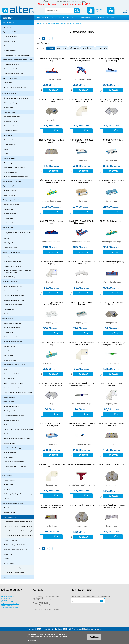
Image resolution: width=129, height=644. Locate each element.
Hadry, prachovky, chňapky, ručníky (14, 365)
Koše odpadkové (9, 443)
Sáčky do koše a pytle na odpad (14, 337)
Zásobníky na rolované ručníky (14, 295)
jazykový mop (82, 161)
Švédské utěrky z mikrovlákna (13, 383)
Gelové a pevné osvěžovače (13, 126)
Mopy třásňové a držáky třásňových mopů (19, 531)
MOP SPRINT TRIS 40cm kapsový (82, 303)
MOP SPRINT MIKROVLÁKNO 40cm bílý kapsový (52, 303)
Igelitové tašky (8, 332)
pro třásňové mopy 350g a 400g (82, 485)
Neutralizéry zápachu (11, 121)
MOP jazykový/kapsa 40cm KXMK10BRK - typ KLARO (52, 506)
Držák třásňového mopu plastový (82, 464)
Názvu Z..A (74, 48)
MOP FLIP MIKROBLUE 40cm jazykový (112, 181)
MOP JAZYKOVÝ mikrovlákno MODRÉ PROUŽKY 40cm (112, 100)
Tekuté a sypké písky (11, 41)
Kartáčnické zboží (8, 402)
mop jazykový (52, 120)
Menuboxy (7, 489)
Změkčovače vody (10, 144)
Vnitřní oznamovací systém (10, 604)
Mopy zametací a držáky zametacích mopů (19, 535)
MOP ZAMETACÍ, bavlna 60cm (112, 464)
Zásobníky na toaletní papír (13, 291)
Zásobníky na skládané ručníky (14, 300)
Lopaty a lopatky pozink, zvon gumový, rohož (18, 429)
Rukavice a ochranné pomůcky (12, 342)
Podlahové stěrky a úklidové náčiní (15, 545)
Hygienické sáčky (9, 277)
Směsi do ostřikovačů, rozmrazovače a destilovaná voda (16, 88)
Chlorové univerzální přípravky (14, 73)
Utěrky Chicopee (9, 378)
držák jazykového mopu (52, 79)
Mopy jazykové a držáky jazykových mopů (19, 522)
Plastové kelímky (9, 480)
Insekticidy (7, 471)
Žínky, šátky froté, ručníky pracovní (15, 388)
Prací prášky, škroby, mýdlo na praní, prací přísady (18, 233)
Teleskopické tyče (9, 512)
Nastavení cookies (7, 606)
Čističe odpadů (9, 140)
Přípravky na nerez (10, 50)
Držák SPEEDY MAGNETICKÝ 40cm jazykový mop (82, 60)
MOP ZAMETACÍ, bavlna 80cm (82, 505)
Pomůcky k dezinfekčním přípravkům (16, 177)
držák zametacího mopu (112, 363)
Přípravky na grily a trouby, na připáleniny (17, 55)
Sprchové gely (8, 457)
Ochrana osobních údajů (9, 602)
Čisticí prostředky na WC (11, 94)
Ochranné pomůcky (10, 360)
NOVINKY (71, 18)
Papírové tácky (9, 485)
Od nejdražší (102, 48)
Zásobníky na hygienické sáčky (14, 305)
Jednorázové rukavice (11, 351)
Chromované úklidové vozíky (14, 572)
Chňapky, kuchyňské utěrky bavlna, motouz (18, 392)
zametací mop (112, 485)
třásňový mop (112, 526)
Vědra (6, 425)
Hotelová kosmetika (10, 214)
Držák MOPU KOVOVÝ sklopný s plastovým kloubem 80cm (82, 384)
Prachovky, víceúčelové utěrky (14, 374)
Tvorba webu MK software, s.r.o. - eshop (87, 629)
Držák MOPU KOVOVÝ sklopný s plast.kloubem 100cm (82, 425)
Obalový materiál (8, 318)
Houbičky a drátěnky (9, 397)
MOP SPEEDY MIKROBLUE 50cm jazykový (52, 425)
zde (65, 637)
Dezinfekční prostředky (10, 158)
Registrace (99, 11)
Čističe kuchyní (9, 46)
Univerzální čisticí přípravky (13, 69)
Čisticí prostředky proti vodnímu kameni (17, 98)
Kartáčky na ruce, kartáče (12, 420)
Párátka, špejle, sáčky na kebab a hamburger (18, 494)
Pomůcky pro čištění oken (12, 508)
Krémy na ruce (8, 218)
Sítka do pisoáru (9, 107)
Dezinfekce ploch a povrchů (13, 163)
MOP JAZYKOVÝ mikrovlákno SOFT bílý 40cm (82, 100)
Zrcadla (6, 314)
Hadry (6, 369)
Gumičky (7, 499)
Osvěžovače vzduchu (9, 112)
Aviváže (6, 238)
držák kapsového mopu (52, 242)
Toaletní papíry (9, 257)
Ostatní (6, 154)
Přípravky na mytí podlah (12, 64)
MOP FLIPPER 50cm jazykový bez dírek (112, 425)
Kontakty (4, 600)
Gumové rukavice (9, 346)
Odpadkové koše (9, 309)
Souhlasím (94, 637)
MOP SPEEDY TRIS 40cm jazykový (112, 141)
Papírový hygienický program (12, 252)
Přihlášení (99, 10)
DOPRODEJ (7, 27)
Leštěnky (7, 149)
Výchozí (51, 48)
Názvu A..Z (62, 48)
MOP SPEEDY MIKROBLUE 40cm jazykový (82, 141)
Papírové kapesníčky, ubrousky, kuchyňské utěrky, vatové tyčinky (18, 271)
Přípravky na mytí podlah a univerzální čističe (17, 60)
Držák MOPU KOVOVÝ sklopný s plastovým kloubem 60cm (112, 344)
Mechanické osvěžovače (12, 117)
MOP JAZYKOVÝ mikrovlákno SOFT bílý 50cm (82, 344)
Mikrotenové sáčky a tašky (12, 328)
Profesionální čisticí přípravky (12, 181)
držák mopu (112, 79)
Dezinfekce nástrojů (10, 172)
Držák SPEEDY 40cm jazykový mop (52, 60)
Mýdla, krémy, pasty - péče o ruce (13, 200)
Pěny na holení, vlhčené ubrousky (15, 466)
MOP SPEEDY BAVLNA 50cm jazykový (112, 303)
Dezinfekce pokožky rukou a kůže (15, 167)
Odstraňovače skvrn (10, 248)
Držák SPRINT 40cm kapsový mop (52, 222)
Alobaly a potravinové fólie (12, 323)
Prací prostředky (8, 227)
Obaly (4, 577)
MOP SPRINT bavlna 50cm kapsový (112, 384)
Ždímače (7, 559)
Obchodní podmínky (8, 596)
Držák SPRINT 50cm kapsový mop (52, 344)
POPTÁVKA (111, 18)
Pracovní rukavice (10, 355)
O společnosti (6, 598)
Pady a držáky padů (10, 540)
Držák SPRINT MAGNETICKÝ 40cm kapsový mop (82, 222)
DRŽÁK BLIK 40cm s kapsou (112, 221)
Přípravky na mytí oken (10, 78)
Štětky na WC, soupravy (12, 406)
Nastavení (31, 640)
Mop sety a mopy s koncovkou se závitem (17, 439)
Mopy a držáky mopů (11, 517)
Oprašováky (8, 434)
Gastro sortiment (8, 475)
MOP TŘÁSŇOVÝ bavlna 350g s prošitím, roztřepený (112, 506)
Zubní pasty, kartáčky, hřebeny (14, 462)
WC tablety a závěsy (10, 103)
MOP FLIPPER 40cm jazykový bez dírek (52, 141)
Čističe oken (8, 83)
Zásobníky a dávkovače (10, 282)
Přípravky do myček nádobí (11, 186)
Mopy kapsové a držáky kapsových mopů (18, 526)
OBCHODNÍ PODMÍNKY (85, 18)
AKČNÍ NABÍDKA (8, 23)
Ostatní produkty (8, 135)
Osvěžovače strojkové (11, 130)
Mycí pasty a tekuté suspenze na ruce (16, 223)
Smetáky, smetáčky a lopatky (13, 411)
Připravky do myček (10, 191)
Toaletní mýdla (8, 209)
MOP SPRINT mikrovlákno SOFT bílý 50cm (52, 465)
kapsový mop (52, 282)
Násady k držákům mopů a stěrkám (15, 549)
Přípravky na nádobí (9, 32)
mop (82, 120)
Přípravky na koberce (11, 243)
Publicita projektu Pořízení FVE (11, 608)
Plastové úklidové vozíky (13, 568)
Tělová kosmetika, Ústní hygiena (13, 448)
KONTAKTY (100, 18)
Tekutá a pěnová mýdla (11, 204)
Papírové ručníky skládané (12, 261)
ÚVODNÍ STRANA (43, 18)
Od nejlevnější (88, 48)
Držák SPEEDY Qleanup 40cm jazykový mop (112, 60)
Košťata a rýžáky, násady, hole (14, 415)
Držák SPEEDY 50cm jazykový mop (112, 263)
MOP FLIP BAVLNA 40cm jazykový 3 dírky (82, 181)
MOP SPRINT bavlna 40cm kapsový (52, 263)
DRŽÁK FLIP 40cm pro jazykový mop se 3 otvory (52, 181)
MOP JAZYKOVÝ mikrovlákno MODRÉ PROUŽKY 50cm (52, 384)
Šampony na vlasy (10, 452)
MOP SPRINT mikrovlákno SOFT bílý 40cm (82, 263)
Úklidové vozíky (9, 563)
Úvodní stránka (41, 23)
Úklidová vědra (9, 554)
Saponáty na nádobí (10, 37)
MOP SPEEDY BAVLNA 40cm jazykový (52, 100)
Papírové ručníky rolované (12, 266)
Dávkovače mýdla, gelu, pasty (13, 286)
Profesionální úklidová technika (13, 503)
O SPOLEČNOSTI (58, 18)
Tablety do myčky (9, 195)
